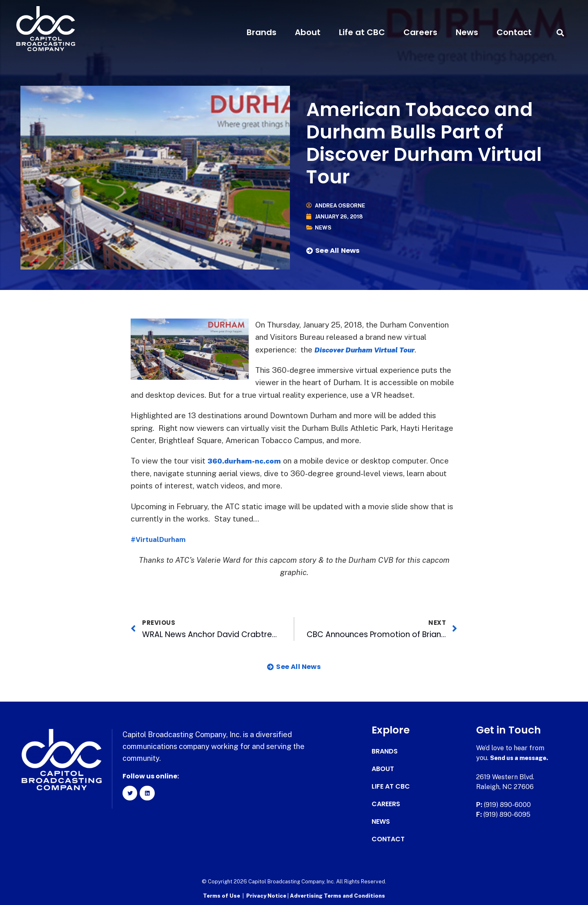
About (308, 32)
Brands (262, 32)
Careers (420, 32)
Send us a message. (522, 758)
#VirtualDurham (161, 539)
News (467, 32)
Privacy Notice (267, 895)
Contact (514, 32)
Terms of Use (222, 895)
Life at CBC (362, 32)
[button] (560, 32)
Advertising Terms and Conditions (337, 895)
